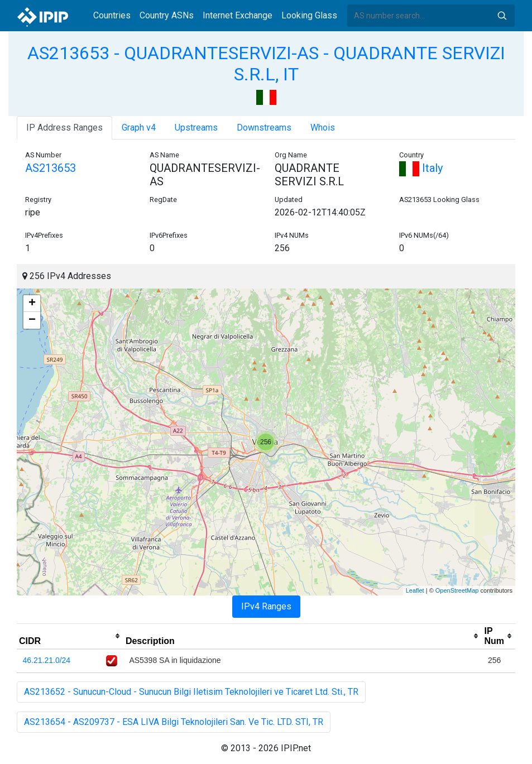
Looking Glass (309, 15)
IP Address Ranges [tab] (64, 128)
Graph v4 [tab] (139, 128)
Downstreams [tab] (264, 128)
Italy (421, 168)
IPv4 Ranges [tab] (266, 606)
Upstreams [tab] (196, 128)
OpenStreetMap (457, 590)
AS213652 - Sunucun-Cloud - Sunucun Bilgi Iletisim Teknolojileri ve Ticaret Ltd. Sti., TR (191, 692)
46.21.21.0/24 (47, 660)
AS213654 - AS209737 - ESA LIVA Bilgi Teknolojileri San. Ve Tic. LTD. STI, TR (174, 722)
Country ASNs (167, 15)
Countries (112, 15)
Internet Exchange (238, 15)
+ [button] (32, 304)
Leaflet (415, 590)
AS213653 (51, 168)
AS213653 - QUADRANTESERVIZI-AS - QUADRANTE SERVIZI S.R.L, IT (266, 64)
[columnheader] (70, 636)
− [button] (32, 320)
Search (502, 16)
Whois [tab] (323, 128)
